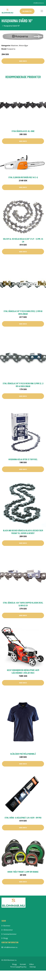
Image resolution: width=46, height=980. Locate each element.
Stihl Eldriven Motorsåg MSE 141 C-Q (23, 177)
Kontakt (23, 964)
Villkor (31, 964)
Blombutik (27, 11)
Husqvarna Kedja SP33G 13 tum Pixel (23, 459)
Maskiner (15, 46)
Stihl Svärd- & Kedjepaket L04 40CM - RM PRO (23, 818)
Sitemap (33, 967)
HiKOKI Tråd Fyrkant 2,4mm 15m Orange (23, 872)
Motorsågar (24, 46)
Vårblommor (8, 930)
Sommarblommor (10, 934)
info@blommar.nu (39, 3)
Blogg (6, 938)
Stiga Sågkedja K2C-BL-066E (23, 131)
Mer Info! (23, 61)
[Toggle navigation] (42, 11)
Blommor (7, 926)
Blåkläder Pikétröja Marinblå (23, 754)
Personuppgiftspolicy (18, 967)
